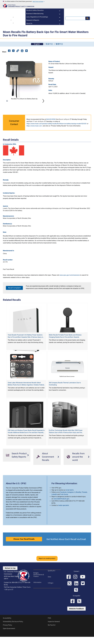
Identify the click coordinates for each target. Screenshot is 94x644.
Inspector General (54, 630)
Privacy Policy (7, 633)
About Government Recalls (45, 465)
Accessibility (7, 626)
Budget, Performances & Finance (39, 583)
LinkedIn (54, 503)
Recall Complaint (14, 296)
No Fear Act (52, 633)
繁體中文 (59, 44)
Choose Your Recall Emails (24, 547)
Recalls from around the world (76, 465)
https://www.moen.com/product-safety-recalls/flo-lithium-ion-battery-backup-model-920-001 (57, 132)
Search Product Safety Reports (16, 463)
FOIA (49, 626)
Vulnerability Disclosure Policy (13, 630)
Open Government (9, 637)
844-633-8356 (51, 127)
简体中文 (49, 44)
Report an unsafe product (47, 567)
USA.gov (50, 591)
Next (43, 105)
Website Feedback (76, 617)
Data (49, 585)
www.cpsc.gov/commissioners (70, 283)
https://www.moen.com (34, 134)
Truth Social (64, 503)
